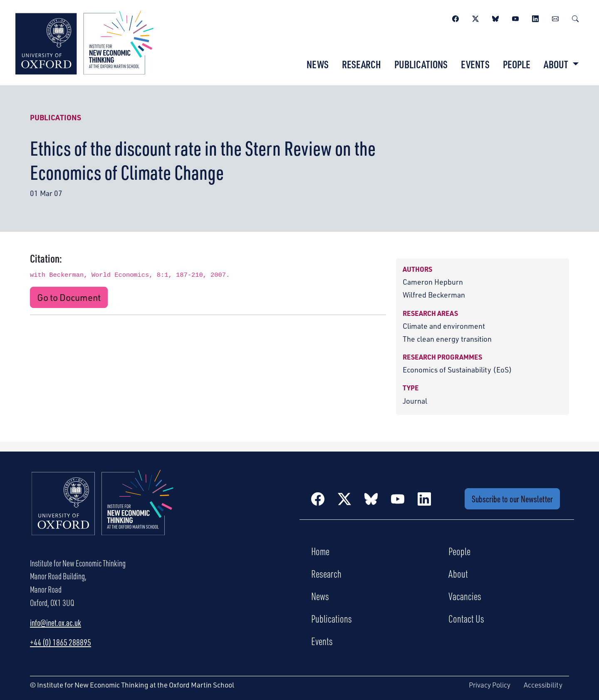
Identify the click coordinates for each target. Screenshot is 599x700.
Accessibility (543, 685)
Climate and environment (444, 326)
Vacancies (465, 596)
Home (320, 551)
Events (475, 64)
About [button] (557, 64)
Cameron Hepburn (433, 282)
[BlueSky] (495, 17)
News (318, 64)
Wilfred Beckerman (434, 295)
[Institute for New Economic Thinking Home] (103, 511)
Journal (415, 401)
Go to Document (69, 297)
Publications (421, 64)
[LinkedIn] (535, 17)
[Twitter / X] (475, 17)
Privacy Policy (490, 685)
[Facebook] (455, 17)
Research (361, 64)
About (458, 573)
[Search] (575, 17)
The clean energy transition (447, 339)
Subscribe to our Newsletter (512, 499)
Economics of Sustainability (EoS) (457, 370)
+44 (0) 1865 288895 (61, 642)
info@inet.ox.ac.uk (56, 623)
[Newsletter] (555, 17)
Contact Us (466, 618)
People (517, 64)
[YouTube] (515, 17)
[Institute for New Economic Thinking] (84, 42)
